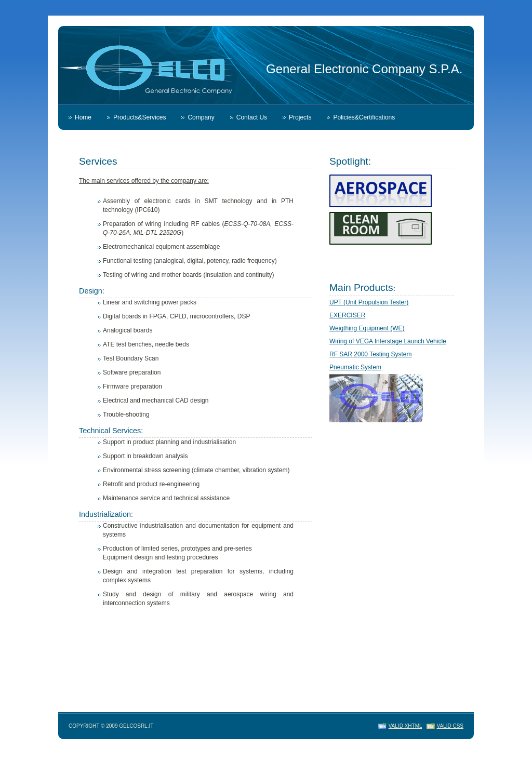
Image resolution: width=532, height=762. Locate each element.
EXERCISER (347, 315)
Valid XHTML (405, 726)
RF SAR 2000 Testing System (371, 354)
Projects (300, 117)
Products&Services (139, 117)
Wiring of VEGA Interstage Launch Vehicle (388, 341)
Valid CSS (450, 726)
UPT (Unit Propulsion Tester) (369, 302)
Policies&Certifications (364, 117)
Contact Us (252, 117)
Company (201, 117)
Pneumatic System (355, 367)
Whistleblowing (96, 143)
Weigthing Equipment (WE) (367, 328)
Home (83, 117)
